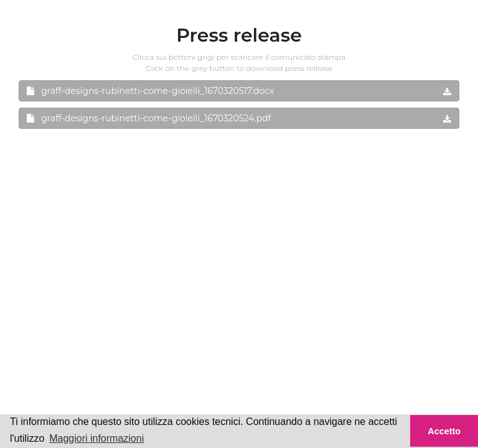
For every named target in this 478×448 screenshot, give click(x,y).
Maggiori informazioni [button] (96, 438)
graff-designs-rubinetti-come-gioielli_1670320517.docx (239, 91)
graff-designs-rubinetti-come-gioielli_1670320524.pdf (239, 118)
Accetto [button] (444, 431)
